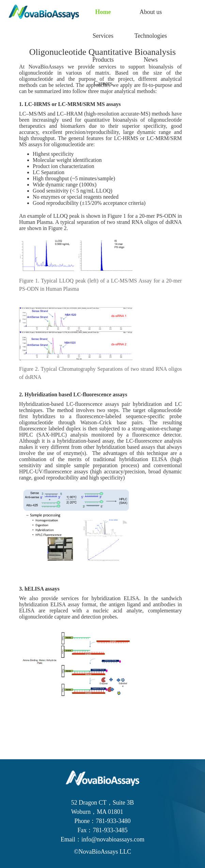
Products (103, 60)
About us (151, 12)
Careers (103, 83)
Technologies (151, 36)
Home (103, 12)
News (151, 60)
